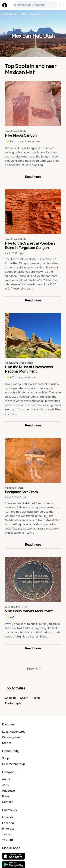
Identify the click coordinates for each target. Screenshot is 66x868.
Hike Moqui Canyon (21, 135)
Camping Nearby (13, 737)
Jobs (5, 785)
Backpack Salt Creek (21, 492)
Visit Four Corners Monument (29, 611)
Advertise (8, 791)
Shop (6, 758)
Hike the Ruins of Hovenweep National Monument (29, 369)
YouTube (8, 840)
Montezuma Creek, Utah (19, 363)
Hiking (36, 698)
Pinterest (8, 829)
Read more (33, 177)
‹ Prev (30, 669)
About (6, 779)
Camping (11, 698)
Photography (14, 703)
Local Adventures (14, 732)
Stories (7, 743)
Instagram (9, 817)
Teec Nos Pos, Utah (16, 607)
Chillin (24, 698)
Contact (7, 802)
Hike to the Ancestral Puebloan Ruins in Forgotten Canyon (30, 246)
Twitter (7, 834)
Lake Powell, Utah (15, 131)
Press (6, 796)
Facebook (9, 823)
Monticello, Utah (14, 488)
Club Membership (14, 764)
